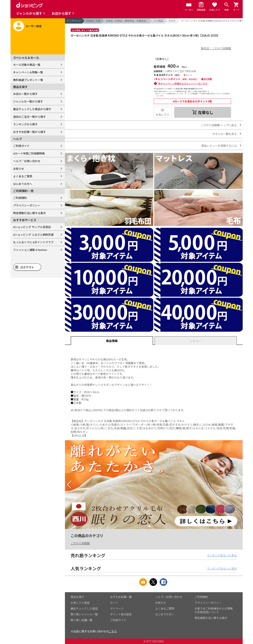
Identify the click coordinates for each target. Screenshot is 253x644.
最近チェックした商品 (84, 608)
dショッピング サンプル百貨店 (32, 227)
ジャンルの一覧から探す (28, 101)
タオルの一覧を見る (224, 134)
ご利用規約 (20, 198)
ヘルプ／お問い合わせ (27, 161)
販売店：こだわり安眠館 (216, 48)
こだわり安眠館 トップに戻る (219, 125)
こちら (113, 631)
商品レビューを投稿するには (219, 146)
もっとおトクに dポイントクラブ (33, 242)
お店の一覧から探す (25, 94)
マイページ (117, 608)
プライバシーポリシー (27, 205)
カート (114, 603)
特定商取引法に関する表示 (30, 213)
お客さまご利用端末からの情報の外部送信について (214, 610)
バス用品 (158, 21)
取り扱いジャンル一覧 (84, 614)
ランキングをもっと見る (222, 555)
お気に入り (163, 115)
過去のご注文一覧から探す (30, 117)
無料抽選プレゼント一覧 (28, 80)
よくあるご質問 (23, 176)
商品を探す (78, 597)
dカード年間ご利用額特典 (29, 153)
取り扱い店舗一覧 (82, 620)
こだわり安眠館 (80, 543)
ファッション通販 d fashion (30, 250)
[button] (69, 485)
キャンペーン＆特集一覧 (28, 72)
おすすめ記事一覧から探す (30, 132)
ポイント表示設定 (121, 614)
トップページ (74, 21)
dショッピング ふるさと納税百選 (33, 235)
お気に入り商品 (80, 603)
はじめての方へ (23, 184)
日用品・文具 (93, 21)
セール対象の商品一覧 (27, 65)
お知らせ (19, 169)
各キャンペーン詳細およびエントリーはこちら (183, 83)
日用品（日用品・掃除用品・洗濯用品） (127, 21)
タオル (172, 21)
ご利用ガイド (21, 146)
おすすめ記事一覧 (121, 597)
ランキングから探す (25, 124)
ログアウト (27, 267)
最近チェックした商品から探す (32, 109)
